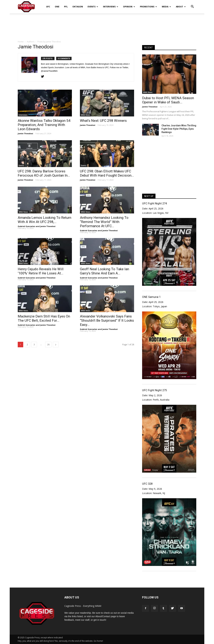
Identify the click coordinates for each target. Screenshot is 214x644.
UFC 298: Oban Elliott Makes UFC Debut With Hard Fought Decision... (107, 173)
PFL (66, 7)
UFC (48, 7)
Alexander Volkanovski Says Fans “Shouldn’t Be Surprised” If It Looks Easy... (107, 320)
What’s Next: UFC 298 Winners (103, 121)
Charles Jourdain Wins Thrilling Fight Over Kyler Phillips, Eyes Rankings (179, 129)
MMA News (86, 115)
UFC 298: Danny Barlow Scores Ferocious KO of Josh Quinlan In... (44, 173)
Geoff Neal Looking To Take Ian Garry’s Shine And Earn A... (104, 271)
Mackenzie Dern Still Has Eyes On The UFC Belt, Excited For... (44, 318)
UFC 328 (147, 484)
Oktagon (78, 7)
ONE (57, 7)
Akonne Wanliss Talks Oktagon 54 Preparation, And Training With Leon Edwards (44, 125)
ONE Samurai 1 (151, 297)
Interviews (111, 7)
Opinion (129, 7)
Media (166, 7)
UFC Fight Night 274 (154, 203)
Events (93, 7)
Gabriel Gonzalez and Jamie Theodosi (37, 226)
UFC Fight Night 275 (154, 390)
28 (48, 345)
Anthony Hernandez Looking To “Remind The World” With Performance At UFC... (104, 222)
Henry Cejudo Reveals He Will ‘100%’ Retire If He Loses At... (41, 271)
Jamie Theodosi (25, 133)
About (181, 7)
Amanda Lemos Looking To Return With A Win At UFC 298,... (44, 220)
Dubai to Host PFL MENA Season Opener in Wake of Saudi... (168, 100)
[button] (192, 4)
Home (21, 42)
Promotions (148, 7)
